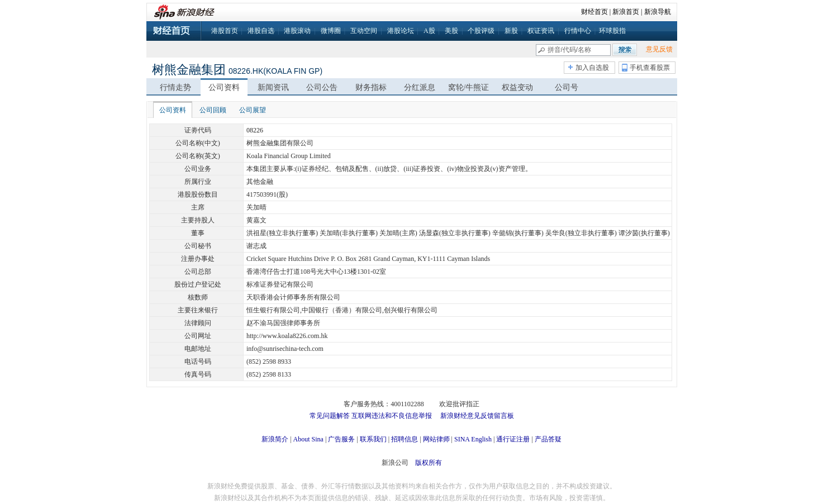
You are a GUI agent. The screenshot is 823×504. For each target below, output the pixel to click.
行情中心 (578, 31)
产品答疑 (548, 439)
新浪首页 (626, 12)
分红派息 (420, 87)
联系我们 (373, 439)
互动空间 (364, 31)
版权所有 (429, 463)
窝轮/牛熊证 (469, 87)
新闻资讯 (273, 87)
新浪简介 (275, 439)
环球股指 (612, 31)
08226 (255, 130)
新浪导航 (658, 12)
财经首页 (594, 12)
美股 (451, 31)
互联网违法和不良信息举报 (392, 416)
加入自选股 (592, 68)
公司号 (567, 87)
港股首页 (225, 31)
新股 (511, 31)
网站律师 (436, 439)
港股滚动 (297, 31)
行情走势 (175, 87)
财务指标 (371, 87)
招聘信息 (405, 439)
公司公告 (322, 87)
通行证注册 (513, 439)
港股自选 (261, 31)
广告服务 (341, 439)
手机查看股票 (650, 68)
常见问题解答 (330, 416)
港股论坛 (401, 31)
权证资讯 (541, 31)
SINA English (473, 439)
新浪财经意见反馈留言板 (477, 416)
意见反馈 (659, 49)
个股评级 (481, 31)
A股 (429, 31)
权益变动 (517, 87)
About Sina (308, 439)
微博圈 (331, 31)
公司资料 (224, 87)
